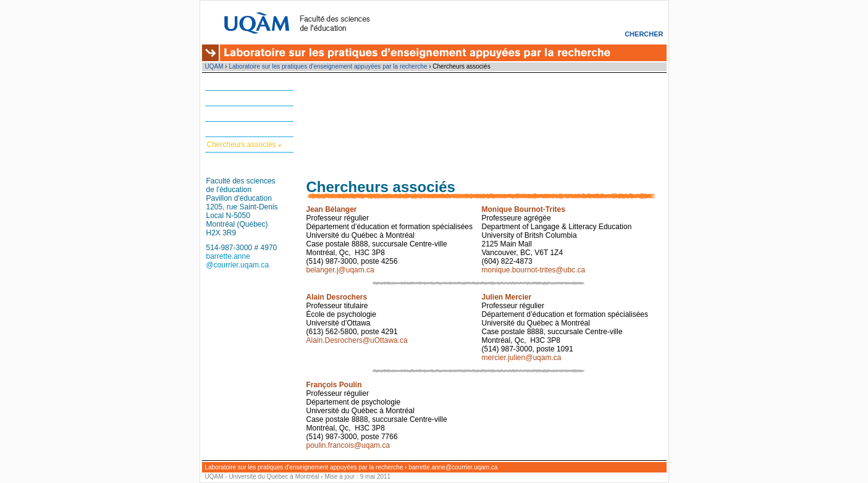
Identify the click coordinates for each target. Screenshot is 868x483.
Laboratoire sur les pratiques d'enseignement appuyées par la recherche (328, 66)
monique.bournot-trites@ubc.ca (534, 270)
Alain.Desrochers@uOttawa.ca (357, 340)
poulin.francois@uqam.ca (348, 445)
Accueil (219, 83)
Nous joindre (228, 160)
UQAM (214, 66)
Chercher (644, 34)
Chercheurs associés (242, 145)
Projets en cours (234, 114)
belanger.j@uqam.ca (340, 270)
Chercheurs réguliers (241, 129)
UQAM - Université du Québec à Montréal (262, 477)
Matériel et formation (241, 98)
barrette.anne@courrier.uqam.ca (453, 467)
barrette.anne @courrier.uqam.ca (238, 261)
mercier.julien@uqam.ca (522, 358)
